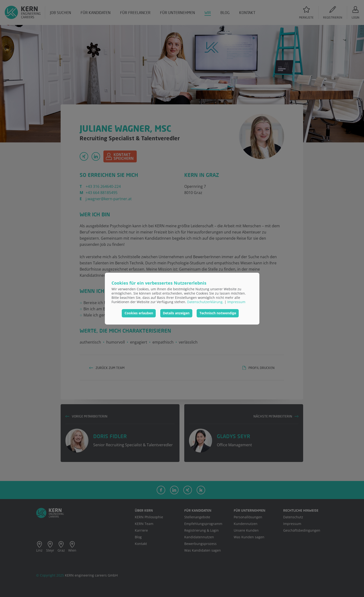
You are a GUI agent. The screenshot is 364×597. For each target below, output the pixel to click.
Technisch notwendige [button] (218, 313)
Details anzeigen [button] (176, 313)
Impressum (236, 302)
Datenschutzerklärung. (205, 302)
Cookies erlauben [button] (139, 313)
